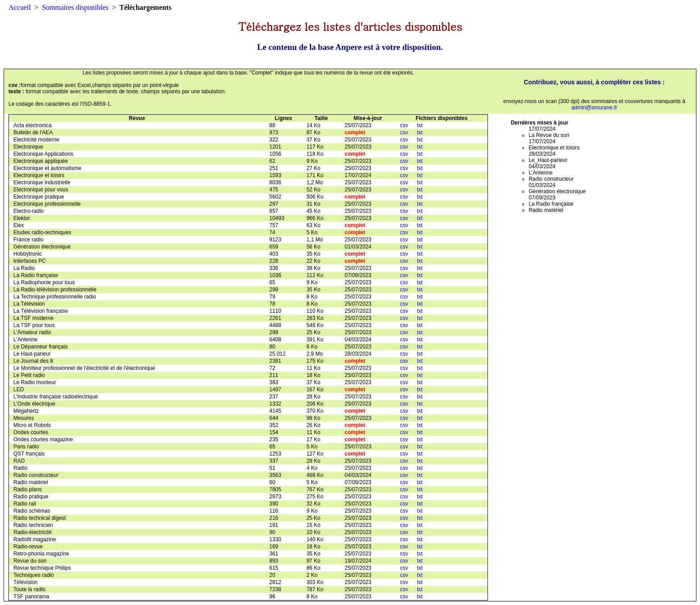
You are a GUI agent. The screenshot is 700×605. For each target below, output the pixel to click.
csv (404, 125)
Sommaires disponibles (75, 7)
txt (420, 125)
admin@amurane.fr (594, 108)
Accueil (20, 7)
